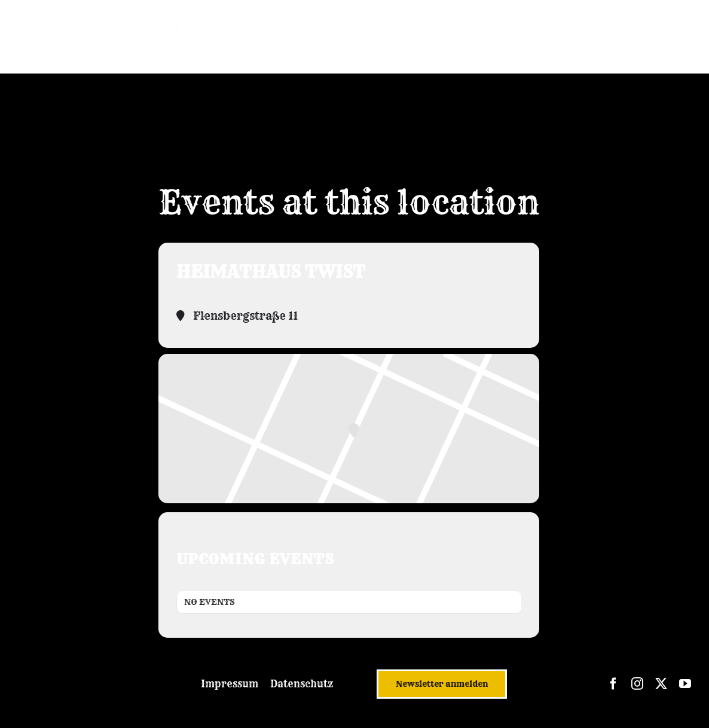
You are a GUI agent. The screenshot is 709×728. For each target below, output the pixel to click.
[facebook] (613, 684)
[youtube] (685, 684)
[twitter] (661, 684)
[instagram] (637, 684)
